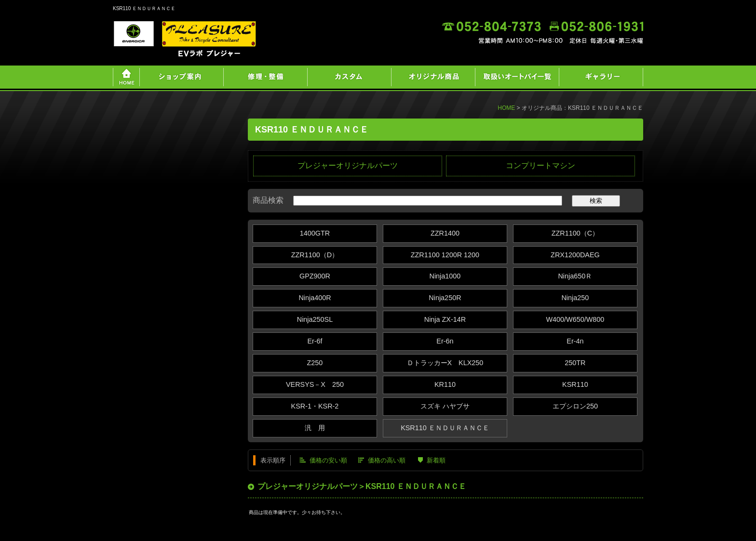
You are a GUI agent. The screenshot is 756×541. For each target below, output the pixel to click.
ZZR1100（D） (315, 255)
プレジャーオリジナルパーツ (348, 165)
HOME (506, 108)
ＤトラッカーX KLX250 (445, 363)
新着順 (436, 460)
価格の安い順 (328, 460)
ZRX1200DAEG (575, 255)
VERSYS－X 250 (315, 384)
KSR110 (575, 384)
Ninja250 (575, 298)
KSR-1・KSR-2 (315, 406)
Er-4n (575, 341)
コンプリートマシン (540, 165)
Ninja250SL (315, 319)
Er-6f (315, 341)
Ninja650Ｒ (575, 276)
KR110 (445, 384)
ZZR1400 (445, 233)
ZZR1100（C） (575, 233)
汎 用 (315, 428)
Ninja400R (315, 298)
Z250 (315, 363)
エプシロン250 (575, 406)
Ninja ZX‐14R (445, 319)
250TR (575, 363)
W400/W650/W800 (575, 319)
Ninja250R (445, 298)
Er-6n (445, 341)
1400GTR (315, 233)
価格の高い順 (387, 460)
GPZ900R (315, 276)
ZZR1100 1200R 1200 (445, 255)
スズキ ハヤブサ (445, 406)
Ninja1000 (445, 276)
